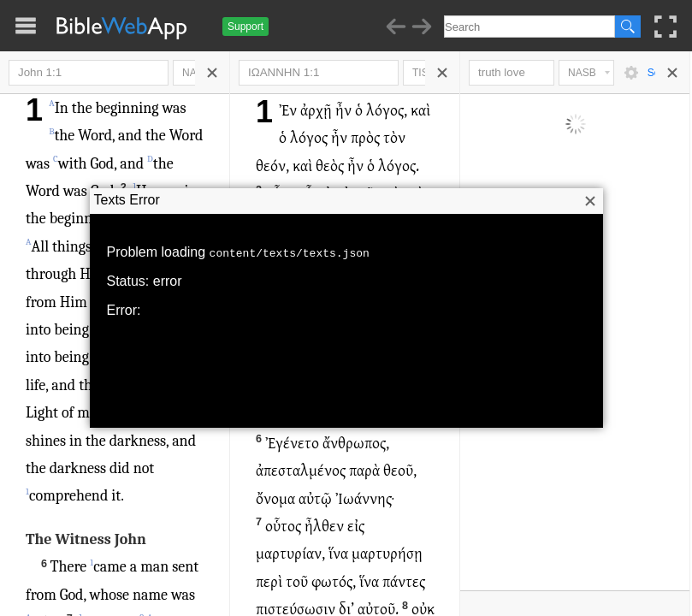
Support (245, 27)
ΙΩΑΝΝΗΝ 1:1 (319, 73)
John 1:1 (89, 73)
